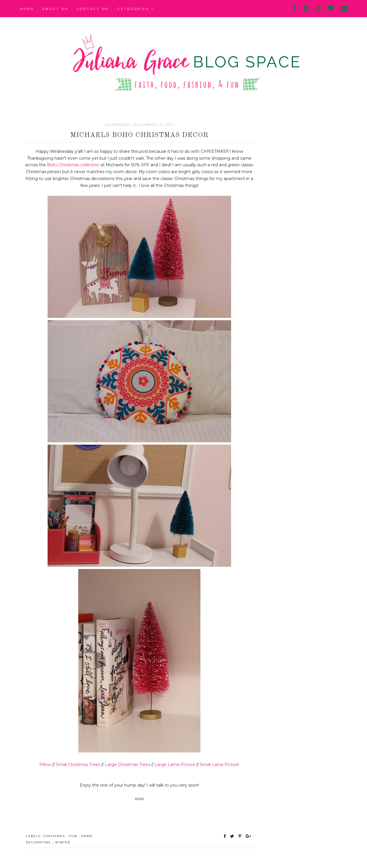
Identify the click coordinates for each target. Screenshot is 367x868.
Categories (136, 9)
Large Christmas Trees (127, 765)
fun (74, 836)
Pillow (45, 765)
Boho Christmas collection (73, 165)
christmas (55, 836)
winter (63, 842)
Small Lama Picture (219, 765)
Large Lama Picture (175, 765)
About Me (55, 9)
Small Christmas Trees (78, 765)
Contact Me (93, 9)
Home (27, 9)
